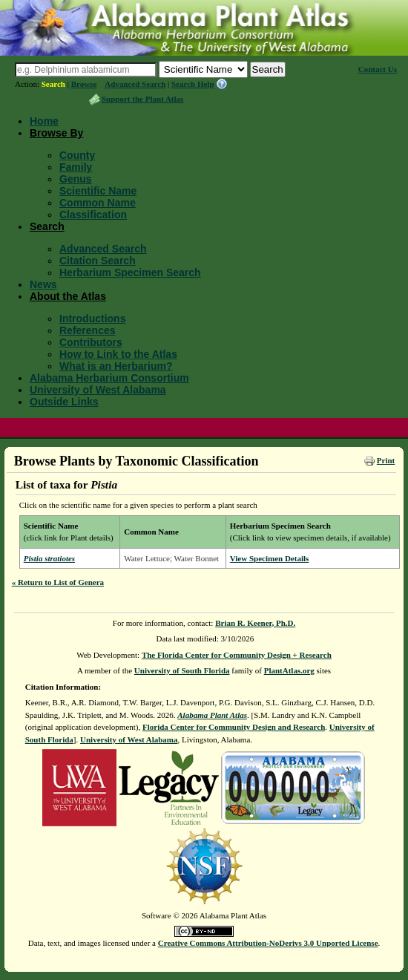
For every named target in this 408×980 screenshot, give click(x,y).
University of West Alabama (98, 390)
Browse (84, 84)
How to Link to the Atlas (118, 354)
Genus (76, 179)
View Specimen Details (270, 558)
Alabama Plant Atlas (212, 715)
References (88, 330)
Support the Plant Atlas (142, 99)
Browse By (56, 133)
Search (53, 84)
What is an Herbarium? (116, 366)
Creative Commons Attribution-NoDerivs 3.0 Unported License (268, 943)
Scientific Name (98, 191)
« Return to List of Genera (58, 582)
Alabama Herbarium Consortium (109, 378)
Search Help (193, 84)
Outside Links (64, 402)
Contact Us (378, 69)
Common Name (98, 203)
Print (386, 460)
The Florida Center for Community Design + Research (237, 655)
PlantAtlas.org (289, 670)
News (43, 284)
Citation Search (98, 261)
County (77, 155)
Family (76, 167)
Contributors (91, 342)
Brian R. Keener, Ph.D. (255, 623)
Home (44, 121)
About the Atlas (68, 296)
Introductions (92, 318)
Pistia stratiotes (49, 558)
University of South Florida (182, 670)
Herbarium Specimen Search (130, 272)
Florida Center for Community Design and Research (234, 727)
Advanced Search (135, 84)
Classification (93, 215)
